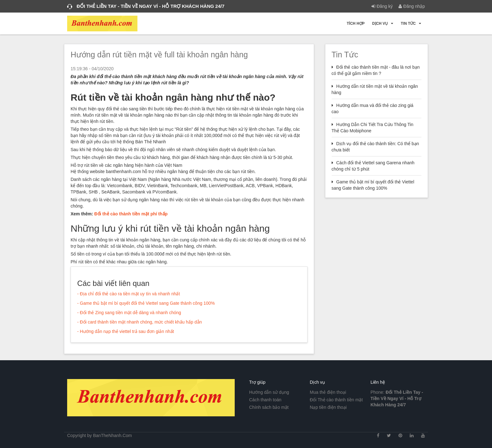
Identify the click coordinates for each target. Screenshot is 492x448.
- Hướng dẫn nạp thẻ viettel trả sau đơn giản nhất (126, 331)
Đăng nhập (412, 6)
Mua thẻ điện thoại (328, 392)
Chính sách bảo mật (269, 407)
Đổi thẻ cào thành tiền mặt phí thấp (131, 214)
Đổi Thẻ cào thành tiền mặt (336, 400)
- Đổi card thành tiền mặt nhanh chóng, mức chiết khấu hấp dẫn (139, 322)
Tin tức (411, 24)
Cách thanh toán (265, 400)
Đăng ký (382, 6)
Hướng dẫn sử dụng (269, 392)
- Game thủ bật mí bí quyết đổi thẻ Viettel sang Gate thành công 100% (146, 303)
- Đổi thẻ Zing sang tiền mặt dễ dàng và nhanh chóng (129, 313)
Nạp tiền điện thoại (328, 407)
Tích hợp (356, 24)
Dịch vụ (383, 24)
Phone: (397, 398)
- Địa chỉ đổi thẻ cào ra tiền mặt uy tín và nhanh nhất (128, 294)
